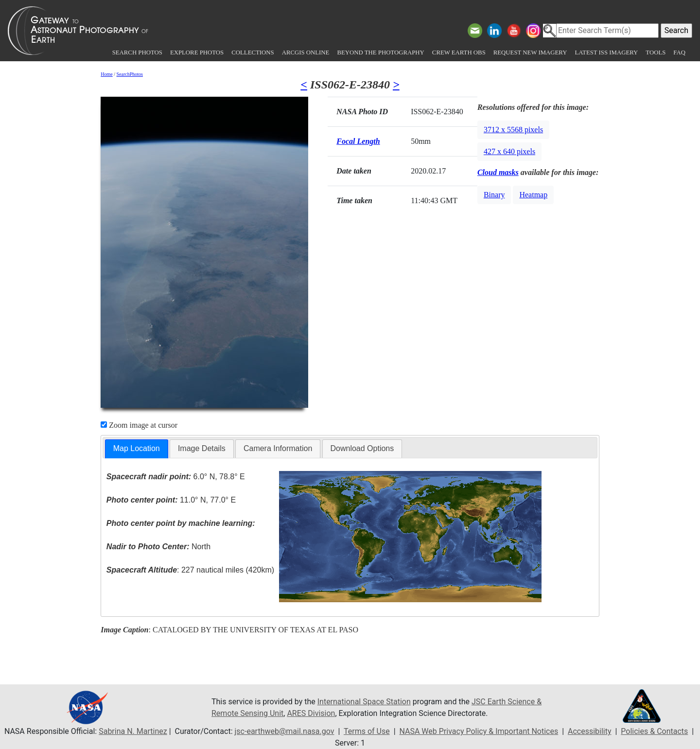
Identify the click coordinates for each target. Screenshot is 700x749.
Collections (253, 52)
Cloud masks (498, 172)
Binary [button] (494, 195)
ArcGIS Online (306, 52)
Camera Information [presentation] (278, 448)
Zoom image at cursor (139, 425)
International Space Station (364, 702)
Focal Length (358, 141)
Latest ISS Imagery (606, 52)
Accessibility (590, 731)
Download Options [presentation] (362, 448)
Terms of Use (367, 731)
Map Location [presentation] (137, 448)
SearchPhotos (130, 74)
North (158, 547)
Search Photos (137, 52)
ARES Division (311, 713)
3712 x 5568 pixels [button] (513, 130)
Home (106, 74)
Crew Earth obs (459, 52)
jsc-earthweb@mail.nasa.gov (285, 731)
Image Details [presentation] (202, 448)
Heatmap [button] (533, 195)
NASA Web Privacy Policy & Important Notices (479, 731)
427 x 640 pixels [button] (509, 151)
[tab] (137, 449)
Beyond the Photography (380, 52)
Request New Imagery (530, 52)
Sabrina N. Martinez (133, 731)
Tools (656, 52)
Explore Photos (197, 52)
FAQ (679, 52)
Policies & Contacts (654, 731)
